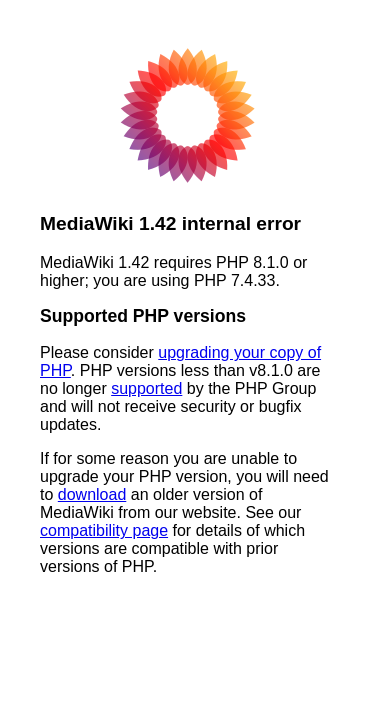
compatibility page (104, 530)
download (92, 494)
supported (146, 388)
